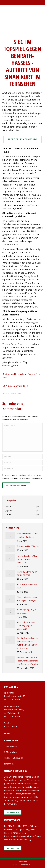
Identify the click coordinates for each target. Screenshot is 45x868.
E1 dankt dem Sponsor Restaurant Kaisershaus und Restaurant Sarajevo (28, 661)
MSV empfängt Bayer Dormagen (26, 611)
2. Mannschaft (11, 752)
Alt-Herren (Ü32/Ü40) (14, 758)
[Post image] (10, 536)
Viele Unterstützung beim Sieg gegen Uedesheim (26, 625)
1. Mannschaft (11, 746)
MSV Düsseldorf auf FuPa (15, 386)
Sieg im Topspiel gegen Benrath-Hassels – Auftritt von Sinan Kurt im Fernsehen (27, 643)
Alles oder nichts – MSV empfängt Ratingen (27, 535)
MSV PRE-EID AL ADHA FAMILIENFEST (27, 574)
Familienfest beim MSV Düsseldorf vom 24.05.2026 (27, 559)
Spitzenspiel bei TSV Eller (28, 546)
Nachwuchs (9, 764)
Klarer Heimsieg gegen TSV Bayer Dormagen (27, 599)
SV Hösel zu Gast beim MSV (27, 586)
